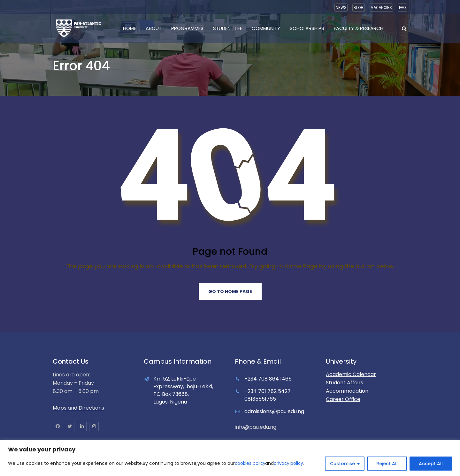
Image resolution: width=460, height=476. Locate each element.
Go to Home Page (230, 291)
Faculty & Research (359, 28)
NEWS (341, 8)
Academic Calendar (351, 374)
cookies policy (250, 464)
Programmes (187, 28)
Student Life (228, 28)
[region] (230, 458)
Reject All (387, 464)
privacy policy (290, 464)
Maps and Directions (78, 408)
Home (130, 28)
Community (266, 28)
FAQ (402, 8)
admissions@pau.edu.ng (274, 411)
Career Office (343, 399)
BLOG (359, 8)
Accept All (431, 464)
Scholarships (307, 28)
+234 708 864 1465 (268, 379)
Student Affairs (345, 383)
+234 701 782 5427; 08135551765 (268, 395)
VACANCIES (381, 8)
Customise (342, 464)
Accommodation (347, 391)
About (154, 28)
